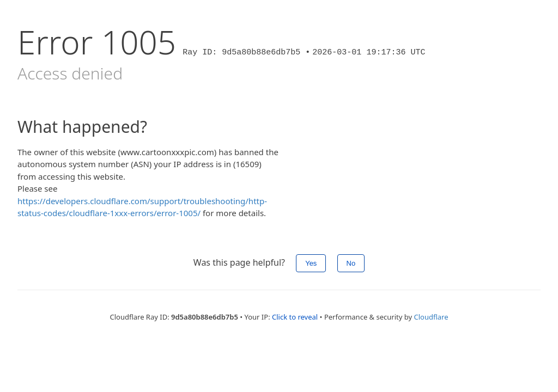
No (351, 263)
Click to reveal (295, 317)
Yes (311, 263)
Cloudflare (431, 317)
